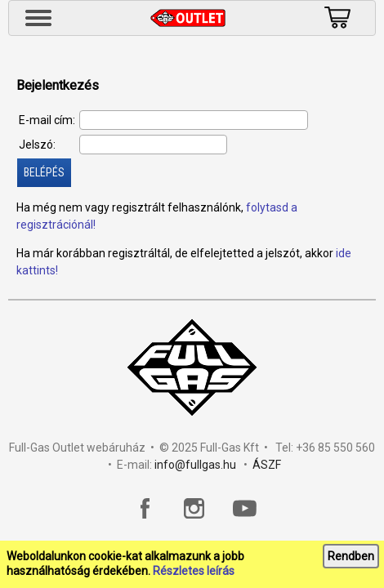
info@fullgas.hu (195, 465)
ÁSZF (267, 465)
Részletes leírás (194, 571)
